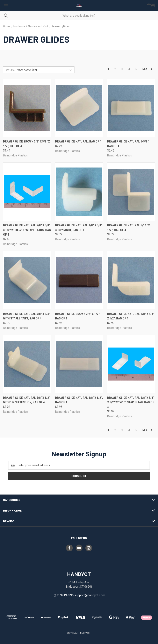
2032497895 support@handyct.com (81, 595)
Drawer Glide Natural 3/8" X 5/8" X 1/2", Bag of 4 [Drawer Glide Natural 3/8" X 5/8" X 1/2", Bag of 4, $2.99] (131, 316)
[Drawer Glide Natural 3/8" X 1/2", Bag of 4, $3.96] (79, 364)
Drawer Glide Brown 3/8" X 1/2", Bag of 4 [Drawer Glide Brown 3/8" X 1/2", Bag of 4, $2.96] (78, 316)
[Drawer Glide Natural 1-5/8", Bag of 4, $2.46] (131, 108)
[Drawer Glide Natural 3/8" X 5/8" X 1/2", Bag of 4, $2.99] (131, 280)
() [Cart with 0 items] (151, 5)
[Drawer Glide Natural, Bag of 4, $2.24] (79, 108)
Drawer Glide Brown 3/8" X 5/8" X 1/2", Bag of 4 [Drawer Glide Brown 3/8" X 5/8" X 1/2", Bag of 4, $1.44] (26, 144)
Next (148, 69)
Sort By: (10, 70)
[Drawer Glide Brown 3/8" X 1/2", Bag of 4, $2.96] (79, 280)
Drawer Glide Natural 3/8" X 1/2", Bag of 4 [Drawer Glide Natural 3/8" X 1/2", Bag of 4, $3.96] (79, 400)
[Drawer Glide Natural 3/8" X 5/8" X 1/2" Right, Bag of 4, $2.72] (79, 192)
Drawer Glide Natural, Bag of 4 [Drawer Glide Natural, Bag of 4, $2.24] (78, 141)
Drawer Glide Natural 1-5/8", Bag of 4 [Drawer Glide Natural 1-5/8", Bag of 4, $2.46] (128, 144)
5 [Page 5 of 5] (136, 69)
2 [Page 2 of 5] (115, 69)
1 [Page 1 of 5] (108, 69)
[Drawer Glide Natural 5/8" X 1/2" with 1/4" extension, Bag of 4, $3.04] (27, 364)
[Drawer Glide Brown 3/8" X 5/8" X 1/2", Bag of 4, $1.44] (27, 108)
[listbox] (45, 70)
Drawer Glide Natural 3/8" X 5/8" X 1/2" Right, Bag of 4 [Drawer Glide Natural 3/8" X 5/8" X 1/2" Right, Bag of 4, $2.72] (79, 228)
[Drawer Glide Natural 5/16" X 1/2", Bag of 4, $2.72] (131, 192)
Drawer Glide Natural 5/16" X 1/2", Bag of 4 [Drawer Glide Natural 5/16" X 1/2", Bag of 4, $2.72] (128, 228)
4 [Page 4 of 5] (129, 69)
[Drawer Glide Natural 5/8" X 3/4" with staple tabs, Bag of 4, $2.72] (27, 280)
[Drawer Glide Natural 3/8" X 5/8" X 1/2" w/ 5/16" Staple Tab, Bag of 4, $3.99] (131, 364)
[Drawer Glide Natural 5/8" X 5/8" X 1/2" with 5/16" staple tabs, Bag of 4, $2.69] (27, 192)
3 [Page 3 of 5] (122, 69)
